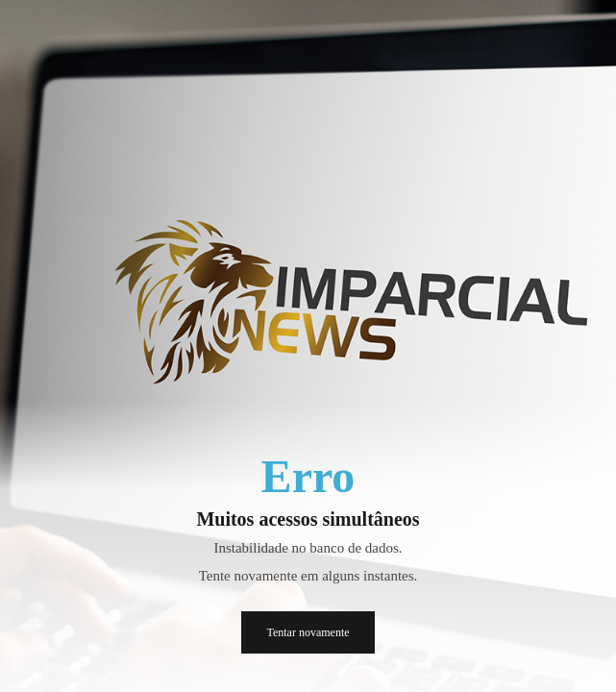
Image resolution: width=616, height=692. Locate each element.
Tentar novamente (308, 632)
